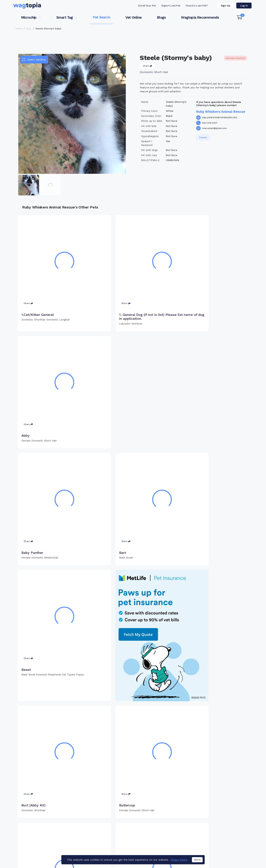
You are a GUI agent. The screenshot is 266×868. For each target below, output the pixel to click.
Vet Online (133, 17)
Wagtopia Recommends (200, 17)
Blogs (161, 17)
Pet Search (101, 17)
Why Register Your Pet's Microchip (118, 819)
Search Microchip (106, 831)
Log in (244, 6)
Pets (29, 29)
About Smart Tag (160, 837)
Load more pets (133, 772)
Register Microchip (107, 825)
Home (19, 29)
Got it (197, 860)
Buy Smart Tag (158, 819)
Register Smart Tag (162, 825)
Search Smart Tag (161, 831)
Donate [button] (203, 137)
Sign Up (225, 6)
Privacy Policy (179, 860)
